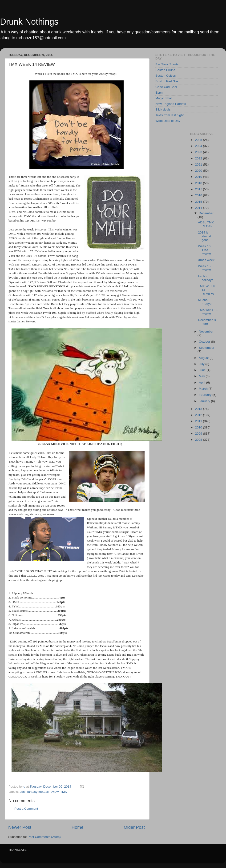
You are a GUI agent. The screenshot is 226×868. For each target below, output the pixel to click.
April (203, 382)
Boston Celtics (165, 76)
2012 (199, 415)
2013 (199, 409)
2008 (199, 440)
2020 (199, 171)
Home (77, 827)
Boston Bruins (165, 70)
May (202, 376)
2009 (199, 434)
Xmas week (206, 260)
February (206, 395)
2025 (199, 140)
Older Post (134, 827)
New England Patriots (171, 104)
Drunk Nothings (29, 22)
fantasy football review (43, 792)
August (204, 358)
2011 (199, 421)
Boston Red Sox (167, 81)
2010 (199, 427)
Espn (159, 93)
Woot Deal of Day (168, 121)
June (203, 370)
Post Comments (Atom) (44, 837)
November (206, 331)
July (202, 364)
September (207, 348)
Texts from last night (169, 115)
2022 (199, 158)
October (205, 342)
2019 (199, 177)
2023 (199, 152)
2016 (199, 195)
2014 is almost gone (204, 236)
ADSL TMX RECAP (206, 224)
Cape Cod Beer (166, 87)
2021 (199, 164)
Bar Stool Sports (167, 64)
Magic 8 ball (164, 98)
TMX (64, 792)
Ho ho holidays (206, 278)
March (204, 389)
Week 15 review (204, 268)
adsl (22, 792)
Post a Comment (26, 809)
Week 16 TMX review (204, 250)
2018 (199, 183)
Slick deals (163, 109)
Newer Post (20, 827)
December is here (207, 322)
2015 (199, 202)
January (205, 401)
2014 (199, 208)
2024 (199, 146)
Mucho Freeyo (205, 302)
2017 (199, 189)
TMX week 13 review (208, 312)
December (206, 213)
